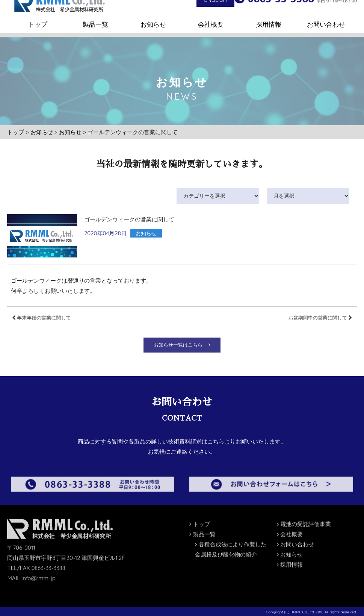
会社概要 (211, 17)
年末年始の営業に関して (57, 317)
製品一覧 (95, 17)
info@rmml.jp (39, 564)
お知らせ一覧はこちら (182, 357)
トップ (38, 17)
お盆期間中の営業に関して (305, 317)
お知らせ (153, 17)
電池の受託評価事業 (304, 510)
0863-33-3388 (49, 554)
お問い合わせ (326, 17)
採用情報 (269, 17)
